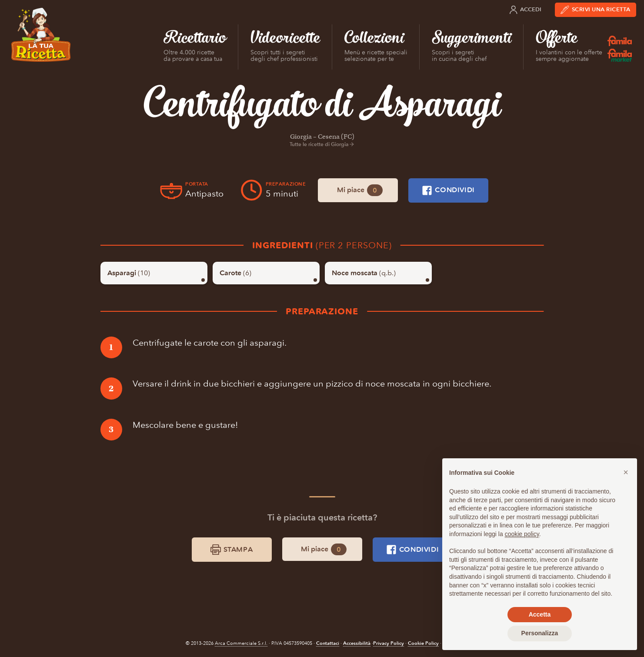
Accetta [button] (540, 614)
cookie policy (522, 534)
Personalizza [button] (540, 633)
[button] (626, 472)
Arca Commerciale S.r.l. (241, 643)
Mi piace (360, 190)
